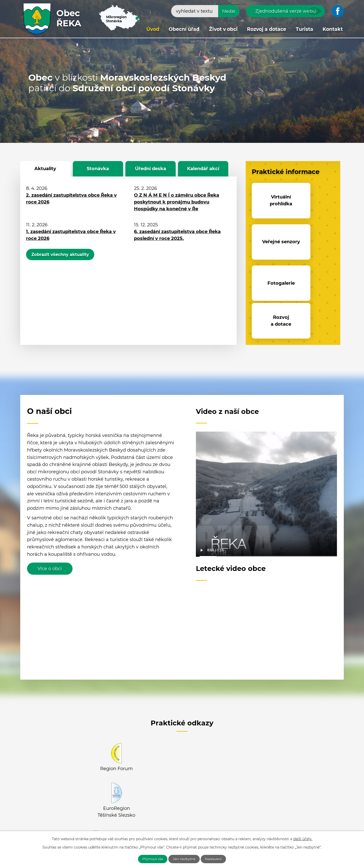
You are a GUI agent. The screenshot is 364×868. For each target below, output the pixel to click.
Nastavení (217, 859)
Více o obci (50, 492)
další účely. (303, 838)
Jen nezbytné (185, 859)
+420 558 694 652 (69, 822)
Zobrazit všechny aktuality (64, 255)
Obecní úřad (184, 29)
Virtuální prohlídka (272, 200)
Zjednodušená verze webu (286, 11)
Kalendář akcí (203, 169)
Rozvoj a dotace (267, 29)
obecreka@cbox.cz (71, 829)
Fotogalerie (271, 243)
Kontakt (333, 29)
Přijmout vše (150, 859)
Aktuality (45, 169)
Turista (304, 29)
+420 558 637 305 (111, 822)
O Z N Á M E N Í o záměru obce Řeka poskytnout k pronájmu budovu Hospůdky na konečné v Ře (177, 202)
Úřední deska (151, 169)
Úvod (153, 29)
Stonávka (98, 169)
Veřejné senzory (314, 200)
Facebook (119, 779)
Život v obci (223, 29)
